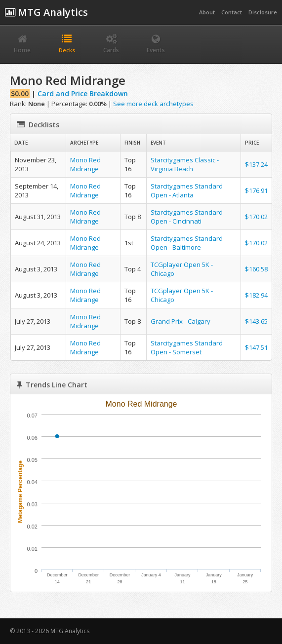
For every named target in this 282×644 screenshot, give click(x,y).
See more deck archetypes (153, 104)
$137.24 (256, 164)
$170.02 (256, 217)
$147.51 (256, 347)
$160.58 (256, 269)
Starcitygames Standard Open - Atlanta (187, 190)
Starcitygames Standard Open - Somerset (187, 347)
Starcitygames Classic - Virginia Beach (185, 164)
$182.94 (256, 295)
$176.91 (256, 190)
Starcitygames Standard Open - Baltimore (187, 243)
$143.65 (256, 321)
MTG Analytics (46, 12)
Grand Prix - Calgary (181, 321)
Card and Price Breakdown (83, 94)
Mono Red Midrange (85, 164)
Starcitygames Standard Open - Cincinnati (187, 217)
